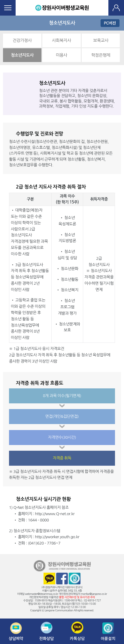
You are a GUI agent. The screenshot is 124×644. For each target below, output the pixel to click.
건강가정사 (22, 40)
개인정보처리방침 (39, 597)
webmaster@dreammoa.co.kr (42, 594)
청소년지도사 (22, 55)
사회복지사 (61, 40)
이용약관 (54, 597)
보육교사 (101, 40)
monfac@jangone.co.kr (94, 594)
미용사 (62, 55)
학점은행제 (101, 55)
